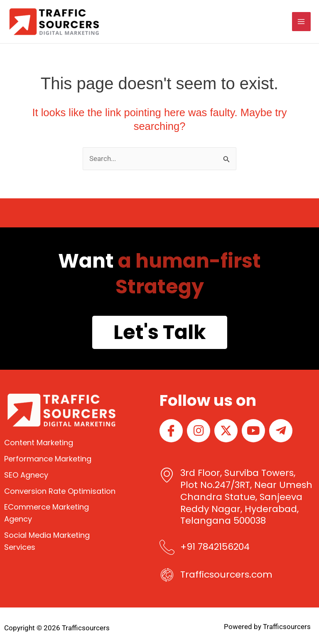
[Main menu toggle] (302, 22)
